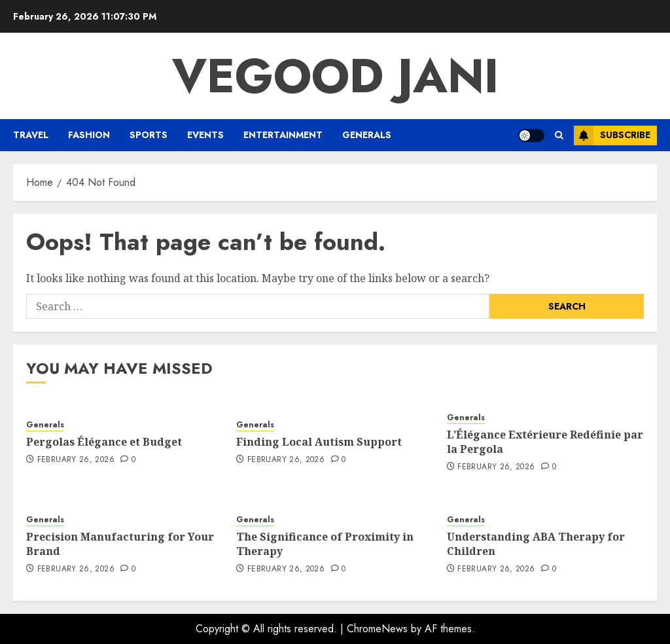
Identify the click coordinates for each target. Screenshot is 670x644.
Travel (31, 135)
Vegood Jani (335, 76)
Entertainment (283, 135)
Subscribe (612, 135)
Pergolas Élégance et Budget (104, 442)
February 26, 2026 (76, 460)
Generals (367, 135)
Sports (149, 135)
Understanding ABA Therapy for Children (536, 544)
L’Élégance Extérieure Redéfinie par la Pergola (545, 442)
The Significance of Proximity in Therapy (325, 544)
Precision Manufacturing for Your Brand (120, 544)
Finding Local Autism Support (319, 442)
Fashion (89, 135)
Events (205, 135)
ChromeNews (377, 629)
